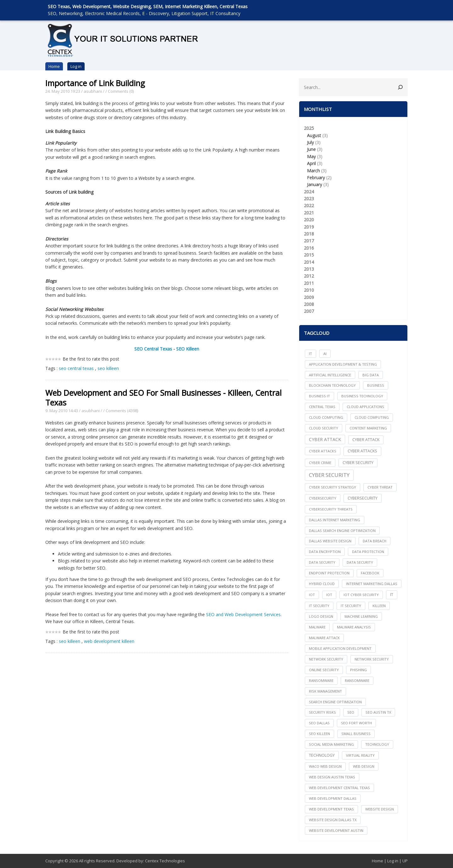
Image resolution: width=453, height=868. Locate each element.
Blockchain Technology (332, 385)
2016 (309, 248)
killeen (379, 606)
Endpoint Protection (329, 573)
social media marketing (331, 744)
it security (319, 606)
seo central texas (76, 368)
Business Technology (362, 396)
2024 (309, 192)
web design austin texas (332, 777)
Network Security (372, 659)
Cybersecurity (363, 498)
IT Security (351, 606)
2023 (309, 199)
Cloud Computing (372, 417)
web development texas (331, 809)
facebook (370, 573)
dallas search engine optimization (342, 531)
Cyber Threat (380, 487)
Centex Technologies (165, 861)
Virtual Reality (360, 755)
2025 (353, 157)
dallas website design (330, 541)
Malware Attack (324, 638)
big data (371, 375)
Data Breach (375, 541)
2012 (309, 276)
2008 (309, 304)
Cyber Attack (325, 439)
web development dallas (333, 798)
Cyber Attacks (362, 451)
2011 (309, 283)
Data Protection (368, 552)
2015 (309, 255)
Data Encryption (325, 552)
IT (310, 354)
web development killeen (109, 641)
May (311, 156)
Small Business (356, 734)
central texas (322, 407)
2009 (309, 297)
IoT (329, 595)
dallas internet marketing (335, 520)
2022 (309, 205)
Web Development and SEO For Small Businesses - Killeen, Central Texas (163, 398)
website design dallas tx (333, 820)
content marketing (368, 428)
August (314, 135)
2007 (309, 311)
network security (326, 659)
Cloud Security (324, 428)
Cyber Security (329, 475)
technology (377, 744)
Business (376, 385)
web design (364, 766)
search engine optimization (335, 702)
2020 (309, 220)
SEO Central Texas (153, 349)
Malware (317, 627)
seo (351, 712)
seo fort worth (356, 723)
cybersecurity (323, 498)
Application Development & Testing (343, 364)
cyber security (358, 463)
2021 (309, 213)
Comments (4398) (122, 411)
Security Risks (322, 712)
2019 (309, 227)
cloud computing (326, 417)
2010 (309, 290)
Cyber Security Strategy (333, 487)
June (311, 149)
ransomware (321, 680)
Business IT (319, 396)
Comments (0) (121, 91)
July (310, 142)
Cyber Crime (320, 463)
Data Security (360, 562)
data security (322, 562)
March (313, 171)
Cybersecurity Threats (331, 509)
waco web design (325, 766)
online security (324, 670)
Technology (322, 755)
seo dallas (319, 723)
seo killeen (108, 368)
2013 (309, 269)
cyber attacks (323, 451)
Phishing (358, 670)
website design (380, 809)
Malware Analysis (354, 627)
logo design (321, 616)
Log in (76, 66)
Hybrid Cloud (322, 584)
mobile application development (340, 648)
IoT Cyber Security (361, 595)
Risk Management (325, 691)
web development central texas (339, 788)
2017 (309, 241)
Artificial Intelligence (330, 375)
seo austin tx (378, 712)
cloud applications (365, 407)
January (315, 184)
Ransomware (357, 680)
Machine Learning (361, 616)
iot (312, 595)
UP (405, 861)
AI (325, 354)
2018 (309, 234)
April (311, 163)
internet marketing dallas (372, 584)
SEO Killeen (188, 349)
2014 (309, 262)
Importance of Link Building (95, 83)
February (316, 177)
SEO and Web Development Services (243, 614)
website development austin (336, 830)
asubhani (93, 91)
